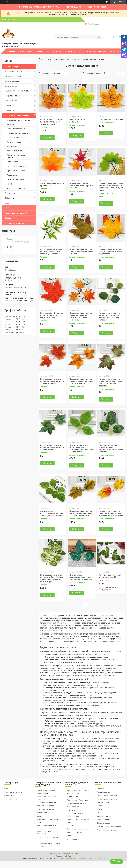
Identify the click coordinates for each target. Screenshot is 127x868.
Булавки (100, 813)
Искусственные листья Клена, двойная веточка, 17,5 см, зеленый (52, 447)
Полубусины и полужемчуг (77, 829)
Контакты (71, 51)
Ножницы (101, 809)
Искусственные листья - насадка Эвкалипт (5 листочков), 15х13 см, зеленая (110, 316)
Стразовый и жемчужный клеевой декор (77, 815)
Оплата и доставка (54, 51)
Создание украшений (13, 96)
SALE (7, 203)
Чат (116, 861)
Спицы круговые (103, 823)
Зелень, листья (73, 839)
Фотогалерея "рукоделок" (16, 213)
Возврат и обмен (118, 51)
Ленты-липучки (103, 802)
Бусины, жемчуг (73, 796)
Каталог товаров (26, 51)
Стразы (70, 825)
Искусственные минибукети (19, 120)
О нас (40, 51)
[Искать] (99, 37)
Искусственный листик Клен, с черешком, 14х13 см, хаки (81, 251)
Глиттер (40, 816)
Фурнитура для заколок (76, 803)
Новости (8, 218)
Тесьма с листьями (15, 151)
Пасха (10, 184)
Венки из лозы (13, 175)
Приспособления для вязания (109, 826)
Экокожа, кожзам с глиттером (48, 843)
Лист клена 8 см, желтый (111, 119)
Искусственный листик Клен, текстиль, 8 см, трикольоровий (51, 122)
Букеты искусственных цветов (17, 156)
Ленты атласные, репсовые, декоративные (78, 792)
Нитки (99, 806)
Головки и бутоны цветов (18, 133)
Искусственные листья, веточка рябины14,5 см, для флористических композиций (52, 578)
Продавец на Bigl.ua (63, 856)
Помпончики (42, 813)
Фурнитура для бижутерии (77, 800)
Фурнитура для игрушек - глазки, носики (47, 792)
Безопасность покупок (96, 51)
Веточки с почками (15, 179)
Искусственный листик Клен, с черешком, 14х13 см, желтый (110, 251)
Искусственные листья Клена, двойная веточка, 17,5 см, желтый (81, 381)
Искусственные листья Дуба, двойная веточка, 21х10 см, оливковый (81, 513)
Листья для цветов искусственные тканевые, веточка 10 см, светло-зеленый (82, 448)
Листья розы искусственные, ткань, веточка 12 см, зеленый (81, 577)
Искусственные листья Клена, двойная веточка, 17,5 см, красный (52, 381)
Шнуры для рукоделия (46, 809)
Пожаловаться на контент (69, 858)
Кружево (100, 789)
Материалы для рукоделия (16, 71)
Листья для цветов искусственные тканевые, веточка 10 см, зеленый (111, 448)
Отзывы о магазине (14, 799)
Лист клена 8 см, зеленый (77, 121)
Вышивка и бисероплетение (17, 91)
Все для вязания (12, 81)
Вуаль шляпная (73, 807)
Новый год (9, 198)
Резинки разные (103, 792)
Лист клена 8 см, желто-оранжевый (52, 184)
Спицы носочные (104, 820)
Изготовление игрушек (14, 76)
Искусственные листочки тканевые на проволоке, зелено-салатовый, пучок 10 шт (111, 187)
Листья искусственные (17, 137)
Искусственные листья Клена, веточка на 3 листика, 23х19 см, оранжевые (81, 316)
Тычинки (11, 124)
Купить (49, 137)
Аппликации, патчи (74, 832)
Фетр (69, 836)
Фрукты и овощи (14, 142)
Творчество (10, 110)
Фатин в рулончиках (75, 810)
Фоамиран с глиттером (46, 806)
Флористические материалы (17, 115)
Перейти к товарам (96, 7)
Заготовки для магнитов (46, 802)
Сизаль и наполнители (17, 166)
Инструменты (10, 193)
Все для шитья (11, 86)
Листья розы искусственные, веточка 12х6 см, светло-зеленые (52, 513)
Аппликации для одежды (107, 799)
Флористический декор (17, 188)
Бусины (8, 106)
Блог (81, 51)
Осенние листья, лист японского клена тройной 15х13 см (82, 186)
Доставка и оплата (14, 792)
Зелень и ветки (14, 162)
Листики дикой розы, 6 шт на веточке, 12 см (110, 576)
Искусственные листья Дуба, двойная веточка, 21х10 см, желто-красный (111, 513)
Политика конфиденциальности (92, 858)
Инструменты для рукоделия (108, 830)
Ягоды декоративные (16, 129)
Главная (11, 51)
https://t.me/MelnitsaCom (15, 288)
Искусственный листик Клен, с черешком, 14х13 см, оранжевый (52, 315)
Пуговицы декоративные (107, 795)
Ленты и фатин (11, 101)
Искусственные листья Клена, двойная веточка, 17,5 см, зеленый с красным (111, 382)
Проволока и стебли (16, 171)
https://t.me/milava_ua (24, 301)
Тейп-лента (12, 146)
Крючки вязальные (105, 816)
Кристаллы (41, 846)
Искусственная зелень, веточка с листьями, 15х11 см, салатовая (51, 251)
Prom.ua (75, 854)
